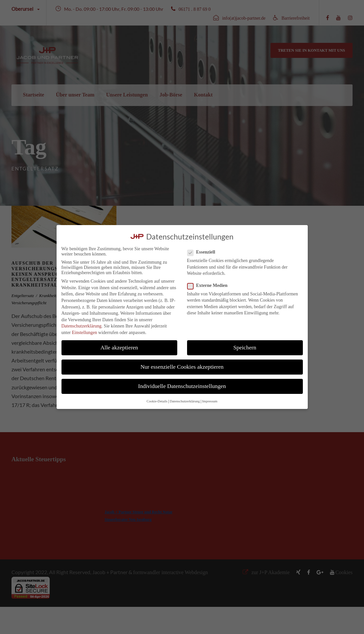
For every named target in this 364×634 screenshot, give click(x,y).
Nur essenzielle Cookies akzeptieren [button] (182, 367)
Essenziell (204, 252)
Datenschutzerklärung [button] (185, 401)
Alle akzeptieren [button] (119, 347)
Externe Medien (210, 286)
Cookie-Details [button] (157, 401)
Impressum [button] (210, 401)
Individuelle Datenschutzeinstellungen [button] (182, 386)
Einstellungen (85, 333)
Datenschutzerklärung (82, 326)
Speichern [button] (245, 347)
